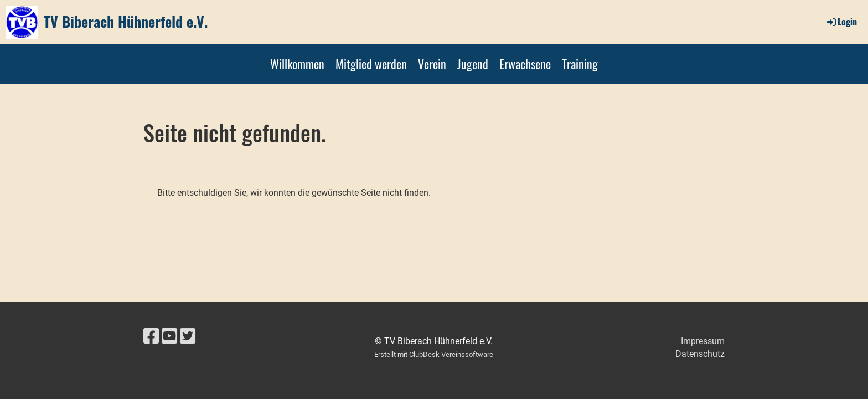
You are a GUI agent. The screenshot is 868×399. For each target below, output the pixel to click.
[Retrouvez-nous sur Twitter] (188, 336)
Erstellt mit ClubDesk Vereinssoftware (434, 354)
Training (580, 64)
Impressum (703, 341)
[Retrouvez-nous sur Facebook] (151, 336)
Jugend (473, 64)
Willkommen (297, 64)
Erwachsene (525, 64)
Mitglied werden (371, 64)
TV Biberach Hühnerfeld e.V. (126, 22)
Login (841, 22)
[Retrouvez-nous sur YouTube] (169, 336)
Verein (432, 64)
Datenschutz (700, 354)
